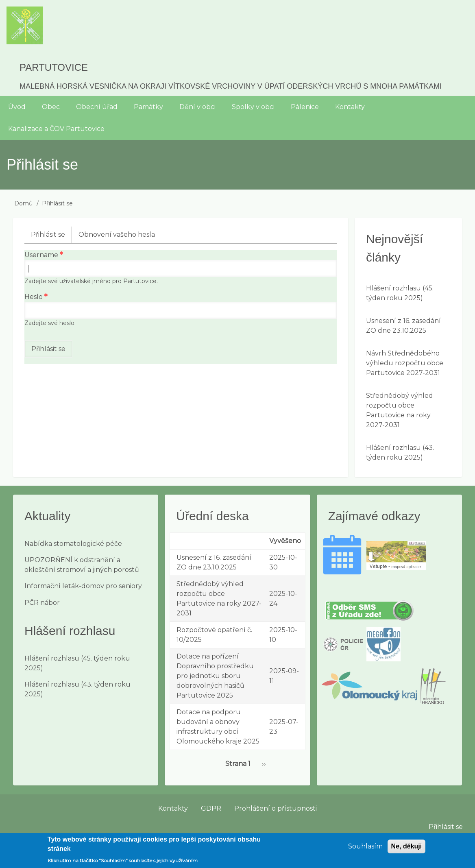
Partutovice (54, 67)
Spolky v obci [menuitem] (253, 107)
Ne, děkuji (407, 849)
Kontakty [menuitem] (350, 107)
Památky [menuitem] (148, 107)
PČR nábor (42, 603)
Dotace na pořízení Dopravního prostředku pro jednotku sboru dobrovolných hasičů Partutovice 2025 (215, 676)
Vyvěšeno (285, 541)
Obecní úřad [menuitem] (97, 107)
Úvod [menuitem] (17, 107)
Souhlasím (365, 849)
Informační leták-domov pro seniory (83, 586)
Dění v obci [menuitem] (197, 107)
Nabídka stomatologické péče (73, 544)
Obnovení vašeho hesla (117, 234)
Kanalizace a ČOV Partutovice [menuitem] (56, 129)
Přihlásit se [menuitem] (446, 827)
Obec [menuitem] (51, 107)
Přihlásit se (51, 236)
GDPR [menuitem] (211, 808)
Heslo (34, 297)
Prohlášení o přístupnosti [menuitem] (276, 808)
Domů (23, 203)
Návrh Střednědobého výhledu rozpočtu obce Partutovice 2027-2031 (405, 363)
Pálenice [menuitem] (305, 107)
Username (41, 255)
